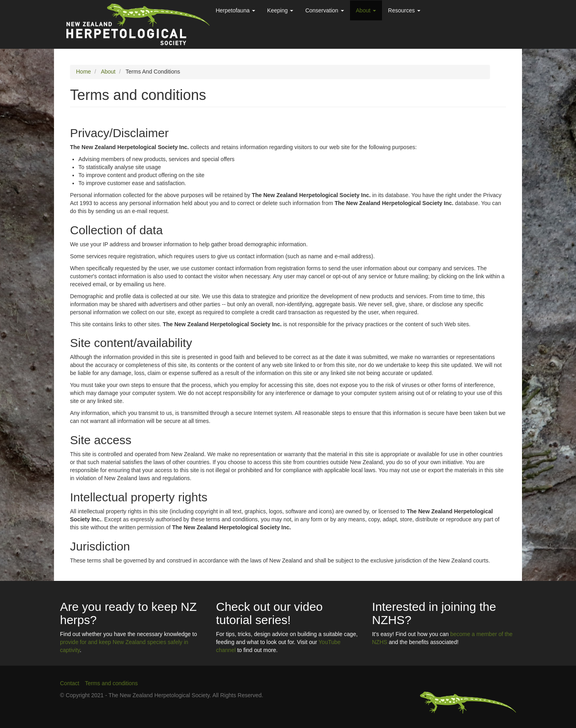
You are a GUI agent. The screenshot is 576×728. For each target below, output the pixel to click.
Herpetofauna (235, 10)
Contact (70, 683)
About (366, 10)
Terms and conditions (111, 683)
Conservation (324, 10)
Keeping (280, 10)
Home (83, 72)
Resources (404, 10)
